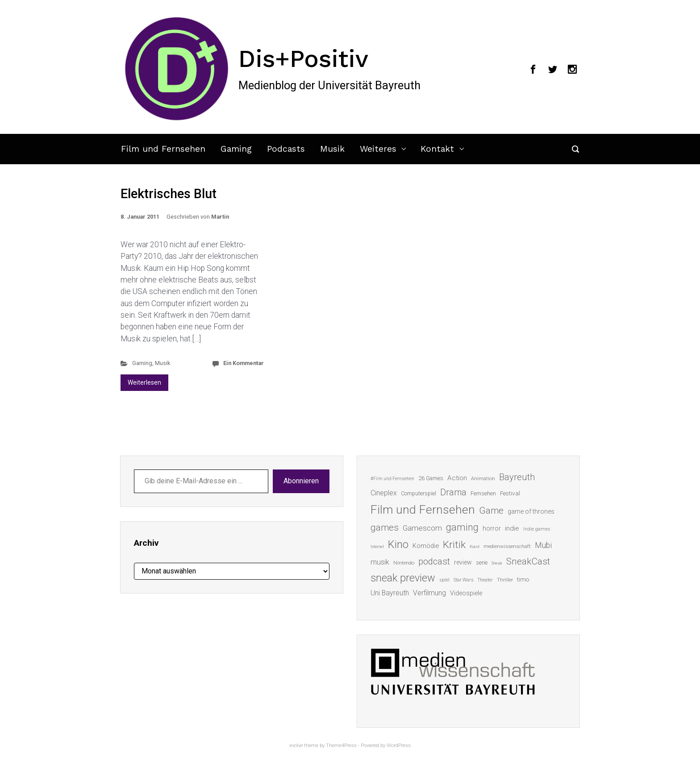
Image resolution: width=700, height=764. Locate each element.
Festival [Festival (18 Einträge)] (510, 493)
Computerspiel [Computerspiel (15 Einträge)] (419, 494)
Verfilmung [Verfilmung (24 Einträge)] (429, 593)
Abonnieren (301, 481)
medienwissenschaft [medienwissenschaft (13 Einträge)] (507, 546)
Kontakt (437, 149)
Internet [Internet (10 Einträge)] (377, 546)
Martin (220, 217)
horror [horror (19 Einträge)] (492, 528)
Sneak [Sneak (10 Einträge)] (497, 563)
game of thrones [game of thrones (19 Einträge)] (531, 511)
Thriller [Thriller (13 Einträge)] (505, 580)
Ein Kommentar (244, 363)
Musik (332, 149)
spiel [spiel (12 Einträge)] (444, 580)
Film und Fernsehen (163, 149)
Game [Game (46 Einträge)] (491, 511)
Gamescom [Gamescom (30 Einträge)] (422, 528)
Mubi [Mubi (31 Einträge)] (543, 545)
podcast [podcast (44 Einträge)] (434, 561)
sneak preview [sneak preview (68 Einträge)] (403, 578)
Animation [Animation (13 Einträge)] (483, 479)
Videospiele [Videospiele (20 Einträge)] (466, 593)
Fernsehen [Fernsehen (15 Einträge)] (483, 494)
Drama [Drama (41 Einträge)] (453, 492)
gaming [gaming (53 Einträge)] (462, 527)
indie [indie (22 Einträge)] (512, 528)
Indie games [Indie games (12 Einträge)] (537, 529)
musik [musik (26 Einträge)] (380, 562)
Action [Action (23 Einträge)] (457, 478)
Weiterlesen (144, 382)
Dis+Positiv (303, 58)
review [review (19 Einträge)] (463, 562)
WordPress (399, 745)
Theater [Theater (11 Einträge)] (485, 580)
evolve (296, 745)
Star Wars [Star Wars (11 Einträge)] (464, 580)
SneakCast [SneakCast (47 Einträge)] (528, 561)
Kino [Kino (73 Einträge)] (398, 544)
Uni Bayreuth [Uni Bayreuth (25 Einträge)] (390, 593)
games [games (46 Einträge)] (385, 527)
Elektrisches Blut (169, 194)
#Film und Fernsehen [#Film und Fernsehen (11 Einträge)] (392, 479)
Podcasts (286, 149)
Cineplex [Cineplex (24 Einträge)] (384, 493)
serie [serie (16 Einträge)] (482, 563)
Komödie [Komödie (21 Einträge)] (426, 546)
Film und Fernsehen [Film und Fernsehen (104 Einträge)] (423, 510)
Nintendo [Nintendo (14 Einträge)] (404, 563)
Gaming (236, 149)
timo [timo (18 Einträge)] (523, 579)
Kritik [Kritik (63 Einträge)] (454, 545)
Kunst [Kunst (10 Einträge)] (475, 546)
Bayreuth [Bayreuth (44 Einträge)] (517, 477)
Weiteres (378, 149)
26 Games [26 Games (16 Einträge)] (431, 478)
